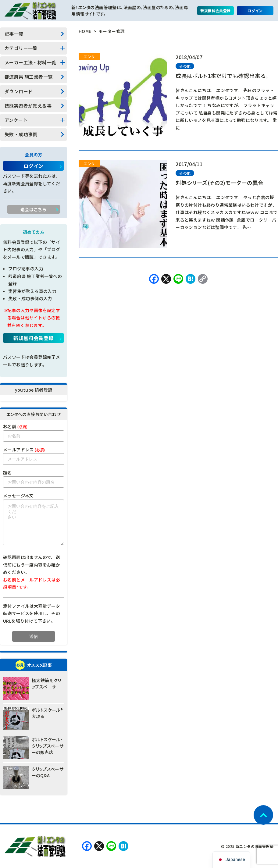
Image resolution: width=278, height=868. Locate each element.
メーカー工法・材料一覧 (30, 62)
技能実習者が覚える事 (28, 106)
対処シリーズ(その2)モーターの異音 (219, 183)
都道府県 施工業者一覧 (29, 77)
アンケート (16, 120)
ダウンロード (19, 91)
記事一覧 (14, 34)
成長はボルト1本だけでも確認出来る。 (222, 76)
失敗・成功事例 (21, 134)
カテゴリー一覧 (21, 48)
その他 (185, 66)
